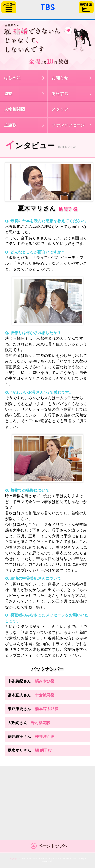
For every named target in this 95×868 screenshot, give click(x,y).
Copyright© (14, 859)
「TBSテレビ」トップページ (48, 7)
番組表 (86, 7)
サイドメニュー (9, 7)
